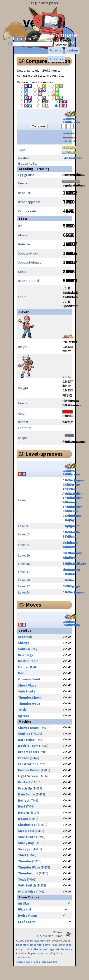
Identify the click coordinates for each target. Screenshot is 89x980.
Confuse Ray (28, 649)
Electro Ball (75, 572)
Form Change (29, 897)
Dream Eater (28, 752)
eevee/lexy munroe (37, 941)
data (37, 962)
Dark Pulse (26, 740)
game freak (50, 945)
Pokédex (59, 25)
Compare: (39, 126)
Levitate (75, 158)
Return (23, 813)
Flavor (24, 312)
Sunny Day (26, 843)
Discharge (77, 480)
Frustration (27, 764)
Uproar (74, 526)
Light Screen (28, 776)
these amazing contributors (52, 949)
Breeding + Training (34, 169)
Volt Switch (27, 885)
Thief (22, 855)
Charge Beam (28, 728)
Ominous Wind (76, 555)
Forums (55, 50)
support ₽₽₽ (49, 962)
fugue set (34, 953)
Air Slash (25, 903)
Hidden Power (29, 770)
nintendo (35, 945)
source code (24, 962)
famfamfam (24, 957)
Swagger (25, 849)
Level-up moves (44, 454)
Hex (72, 580)
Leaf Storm (27, 922)
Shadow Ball (28, 825)
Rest (22, 806)
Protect (24, 782)
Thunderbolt (28, 873)
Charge (74, 484)
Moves (33, 605)
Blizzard (24, 909)
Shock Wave (74, 545)
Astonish (76, 493)
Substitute (77, 563)
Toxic (22, 879)
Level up (25, 631)
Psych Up (25, 788)
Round (23, 819)
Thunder (25, 861)
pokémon (22, 945)
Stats (23, 218)
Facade (24, 758)
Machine (25, 721)
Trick (73, 489)
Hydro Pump (28, 915)
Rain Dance (27, 794)
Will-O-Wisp (27, 892)
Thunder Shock (75, 509)
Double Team (74, 534)
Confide (24, 734)
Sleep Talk (26, 831)
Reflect (24, 800)
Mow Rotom (75, 118)
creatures (65, 945)
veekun (72, 50)
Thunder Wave (75, 500)
